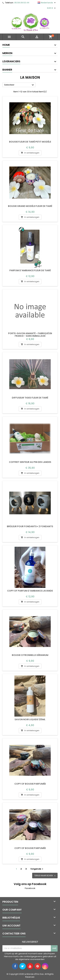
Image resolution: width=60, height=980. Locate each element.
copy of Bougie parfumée (30, 784)
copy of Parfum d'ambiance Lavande (30, 591)
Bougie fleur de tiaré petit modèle (30, 142)
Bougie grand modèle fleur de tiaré (30, 206)
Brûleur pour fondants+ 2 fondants (30, 526)
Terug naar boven (45, 876)
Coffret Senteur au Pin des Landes (30, 462)
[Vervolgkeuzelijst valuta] (52, 8)
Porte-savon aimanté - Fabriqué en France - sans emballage (30, 335)
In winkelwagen (30, 153)
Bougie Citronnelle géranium (30, 655)
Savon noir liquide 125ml (30, 719)
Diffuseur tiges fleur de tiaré (30, 398)
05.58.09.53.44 (22, 3)
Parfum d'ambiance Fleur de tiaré (30, 270)
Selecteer (19, 85)
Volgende (37, 869)
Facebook (30, 888)
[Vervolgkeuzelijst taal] (47, 3)
